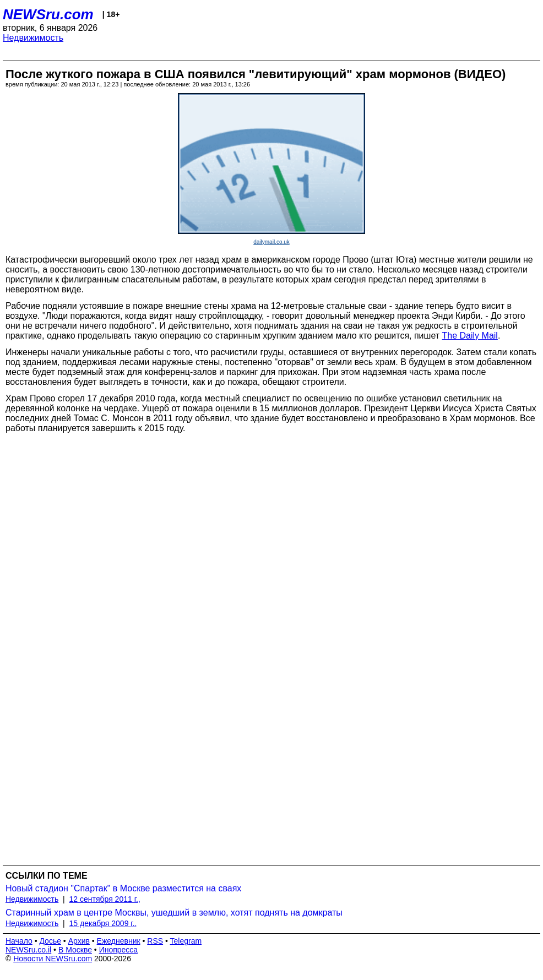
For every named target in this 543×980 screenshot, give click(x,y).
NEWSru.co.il (28, 950)
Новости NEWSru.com (53, 959)
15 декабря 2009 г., (103, 923)
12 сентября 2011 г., (105, 899)
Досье (50, 941)
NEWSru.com (48, 14)
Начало (19, 941)
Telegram (186, 941)
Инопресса (119, 950)
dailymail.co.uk (271, 242)
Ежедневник (119, 941)
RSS (155, 941)
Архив (79, 941)
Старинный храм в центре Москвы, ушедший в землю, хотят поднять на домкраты (174, 913)
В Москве (75, 950)
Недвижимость (33, 38)
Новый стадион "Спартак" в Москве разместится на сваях (123, 888)
